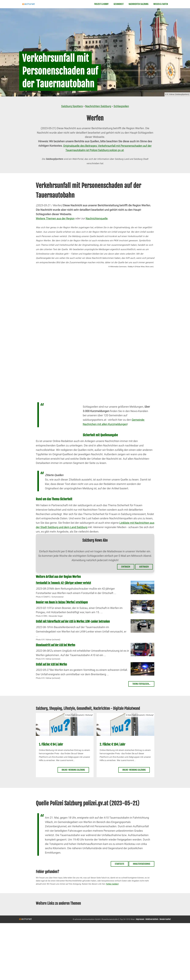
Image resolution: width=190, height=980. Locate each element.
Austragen (144, 567)
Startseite (120, 864)
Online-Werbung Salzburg (73, 770)
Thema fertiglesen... (141, 684)
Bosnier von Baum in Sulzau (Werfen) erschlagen (62, 602)
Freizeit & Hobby (101, 4)
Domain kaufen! (165, 919)
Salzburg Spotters (72, 106)
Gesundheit (119, 4)
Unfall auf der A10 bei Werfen (51, 664)
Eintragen (126, 567)
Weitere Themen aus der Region (55, 218)
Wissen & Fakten (161, 4)
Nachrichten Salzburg (139, 4)
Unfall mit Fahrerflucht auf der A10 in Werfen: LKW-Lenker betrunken (73, 621)
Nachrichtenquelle (97, 218)
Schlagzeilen (121, 106)
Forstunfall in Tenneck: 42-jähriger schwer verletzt (63, 583)
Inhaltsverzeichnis (142, 864)
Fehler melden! (112, 884)
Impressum (140, 919)
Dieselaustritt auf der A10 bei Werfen (56, 645)
